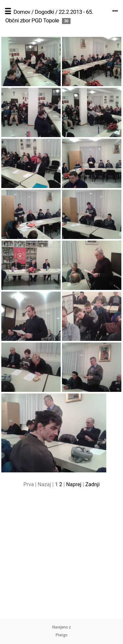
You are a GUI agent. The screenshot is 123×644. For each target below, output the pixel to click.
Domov (22, 12)
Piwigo (61, 635)
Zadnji (92, 484)
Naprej (74, 484)
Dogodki (44, 12)
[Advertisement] (61, 557)
